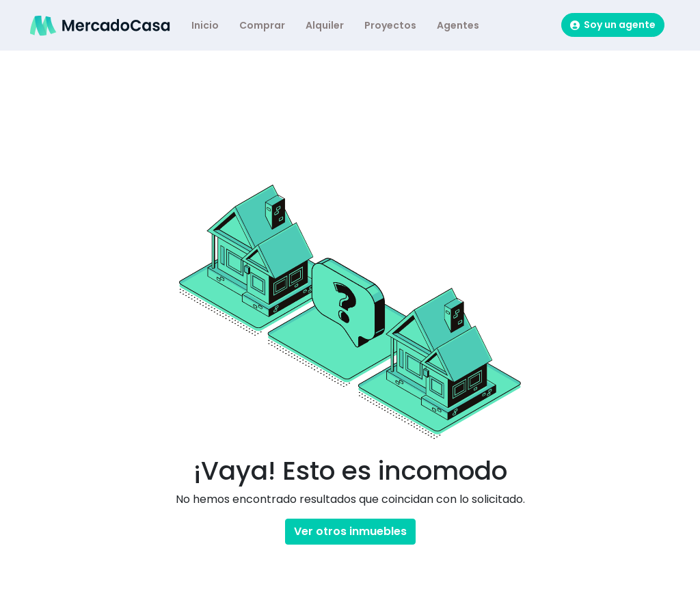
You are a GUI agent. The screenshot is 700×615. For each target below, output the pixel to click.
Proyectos (390, 25)
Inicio (205, 25)
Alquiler (325, 25)
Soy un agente (613, 25)
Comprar (262, 25)
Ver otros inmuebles (350, 531)
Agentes (458, 25)
